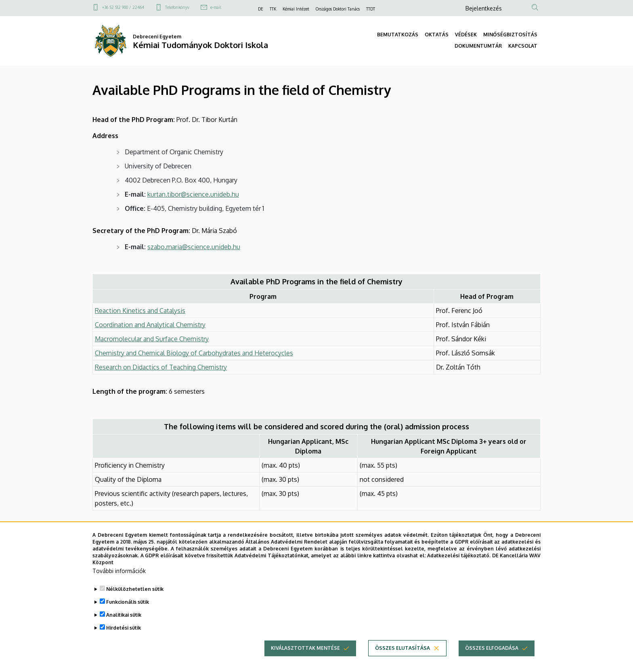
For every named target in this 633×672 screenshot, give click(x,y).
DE (261, 9)
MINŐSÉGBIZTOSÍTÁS (510, 35)
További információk (119, 585)
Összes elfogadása (492, 663)
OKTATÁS (437, 35)
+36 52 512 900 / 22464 (123, 7)
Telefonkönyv (177, 7)
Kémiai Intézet (296, 9)
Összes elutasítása (402, 663)
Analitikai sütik (124, 629)
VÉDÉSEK (466, 35)
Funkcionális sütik (128, 616)
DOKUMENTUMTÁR (478, 46)
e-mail (216, 7)
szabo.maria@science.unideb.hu (194, 247)
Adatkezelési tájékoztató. (459, 570)
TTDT (371, 9)
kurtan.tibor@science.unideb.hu (193, 194)
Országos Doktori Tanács (338, 9)
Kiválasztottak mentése (305, 663)
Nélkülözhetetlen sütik (135, 604)
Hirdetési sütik (124, 642)
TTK (273, 9)
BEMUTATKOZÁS (398, 35)
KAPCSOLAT (523, 46)
